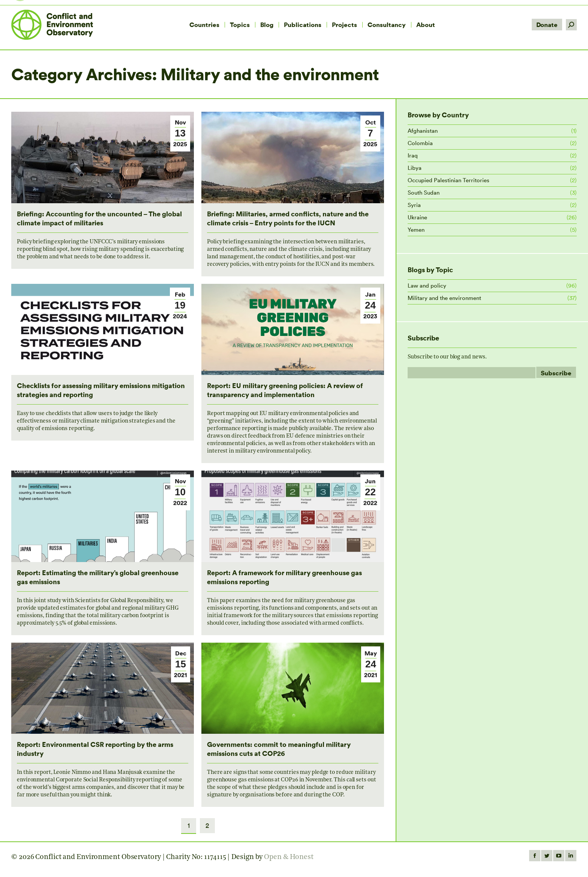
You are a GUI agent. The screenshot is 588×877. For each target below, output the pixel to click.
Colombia (420, 143)
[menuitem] (204, 25)
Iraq (413, 155)
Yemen (416, 230)
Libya (415, 168)
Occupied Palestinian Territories (448, 180)
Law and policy (427, 286)
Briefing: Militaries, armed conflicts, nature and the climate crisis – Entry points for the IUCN (288, 218)
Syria (414, 205)
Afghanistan (423, 131)
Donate (547, 25)
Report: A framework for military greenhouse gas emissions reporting (284, 577)
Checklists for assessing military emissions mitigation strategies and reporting (101, 390)
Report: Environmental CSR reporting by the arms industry (95, 749)
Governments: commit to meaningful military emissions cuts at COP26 (279, 749)
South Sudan (424, 193)
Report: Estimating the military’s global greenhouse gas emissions (98, 577)
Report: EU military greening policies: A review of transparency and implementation (285, 390)
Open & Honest (289, 857)
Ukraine (417, 217)
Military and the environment (444, 298)
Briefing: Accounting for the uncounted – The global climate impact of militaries (99, 218)
